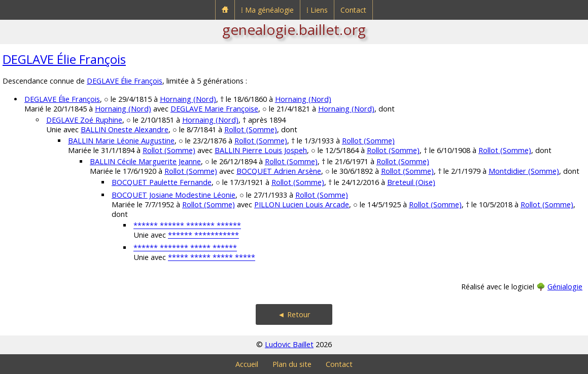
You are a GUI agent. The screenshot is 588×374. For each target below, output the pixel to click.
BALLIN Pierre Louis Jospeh (261, 150)
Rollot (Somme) (251, 129)
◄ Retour (294, 314)
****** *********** (203, 235)
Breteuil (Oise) (411, 182)
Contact (353, 10)
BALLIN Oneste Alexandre (125, 129)
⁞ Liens (317, 10)
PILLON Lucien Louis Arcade (302, 204)
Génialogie (565, 287)
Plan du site (292, 364)
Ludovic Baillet (289, 344)
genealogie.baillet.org (294, 29)
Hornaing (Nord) (188, 99)
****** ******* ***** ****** (185, 248)
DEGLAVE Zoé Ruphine (84, 120)
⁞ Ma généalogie (267, 10)
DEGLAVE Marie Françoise (214, 109)
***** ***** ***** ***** (212, 257)
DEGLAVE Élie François (64, 59)
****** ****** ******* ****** (187, 225)
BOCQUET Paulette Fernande (162, 182)
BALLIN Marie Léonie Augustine (121, 141)
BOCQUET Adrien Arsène (279, 171)
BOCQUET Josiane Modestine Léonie (174, 195)
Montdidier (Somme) (524, 171)
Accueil (247, 364)
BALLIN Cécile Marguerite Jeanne (145, 161)
